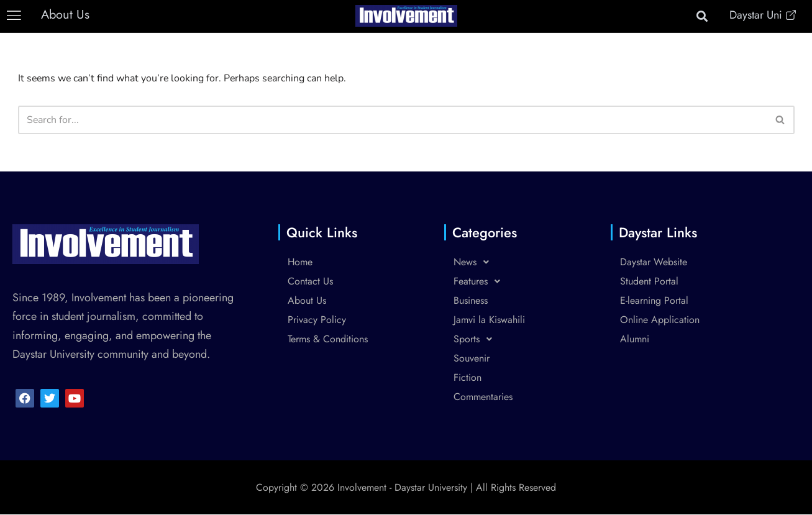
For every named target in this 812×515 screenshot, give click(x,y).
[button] (14, 16)
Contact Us (310, 282)
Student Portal (649, 282)
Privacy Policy (317, 320)
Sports (476, 340)
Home (300, 262)
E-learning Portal (654, 301)
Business (471, 301)
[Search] (392, 120)
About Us (307, 301)
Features (480, 282)
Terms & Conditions (328, 340)
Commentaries (483, 397)
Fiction (468, 378)
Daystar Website (654, 262)
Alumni (635, 340)
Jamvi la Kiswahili (489, 320)
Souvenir (472, 359)
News (475, 262)
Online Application (660, 320)
